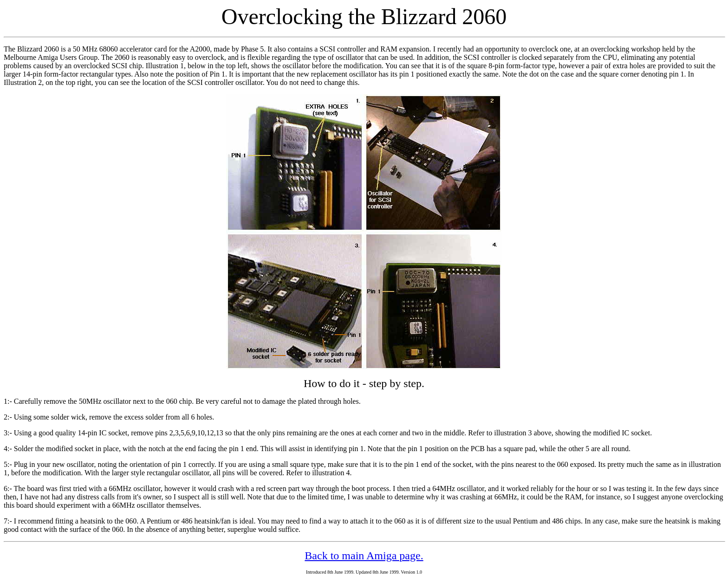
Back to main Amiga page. (364, 556)
